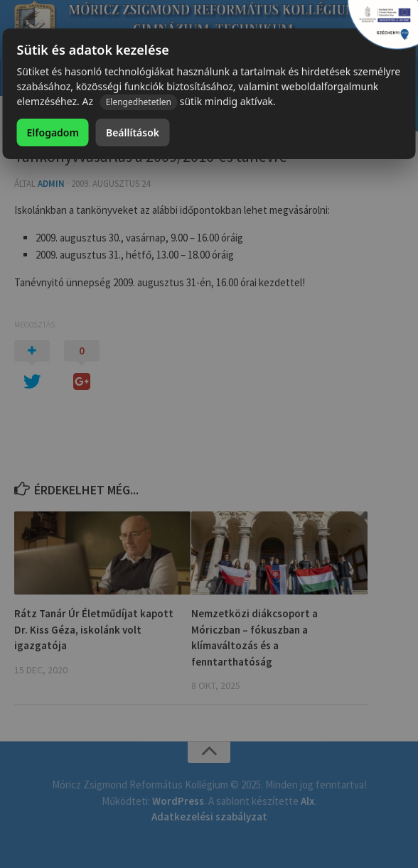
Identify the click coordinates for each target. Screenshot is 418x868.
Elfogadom (53, 132)
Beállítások (133, 132)
